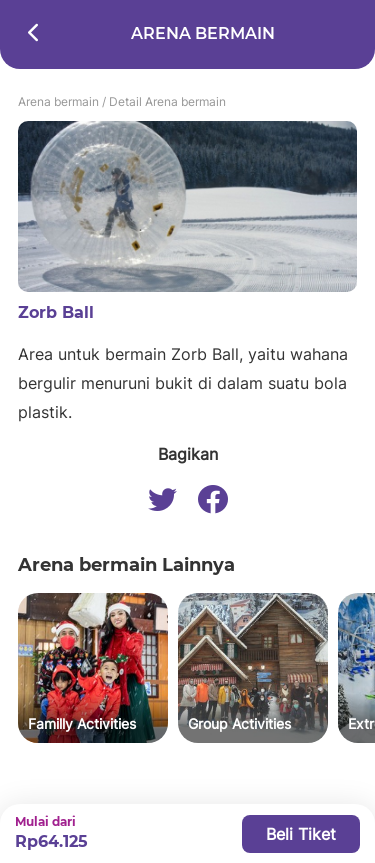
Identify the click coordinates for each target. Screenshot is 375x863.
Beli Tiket (301, 834)
